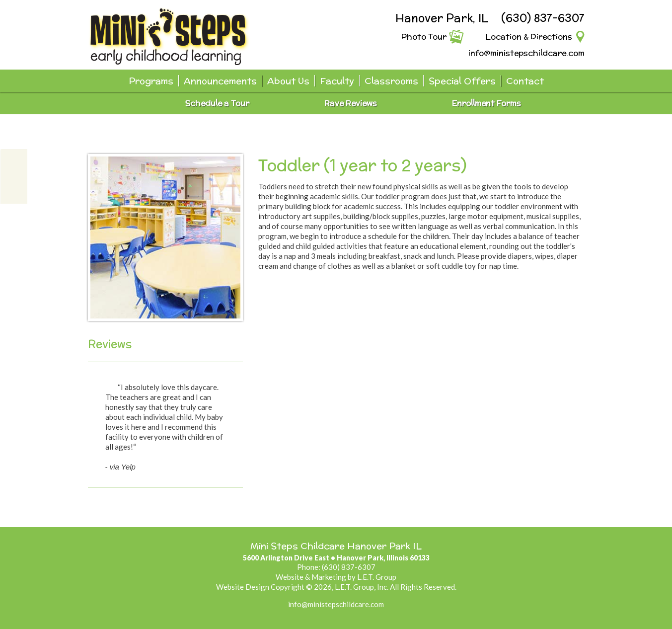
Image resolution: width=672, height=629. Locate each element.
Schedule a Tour (217, 103)
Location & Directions (529, 37)
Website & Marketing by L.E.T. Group (336, 577)
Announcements (220, 81)
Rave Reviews (351, 103)
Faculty (337, 81)
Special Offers (462, 81)
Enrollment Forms (486, 103)
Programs (151, 81)
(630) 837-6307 (543, 18)
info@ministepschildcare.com (526, 53)
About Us (288, 81)
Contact (525, 81)
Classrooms (391, 81)
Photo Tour (424, 37)
